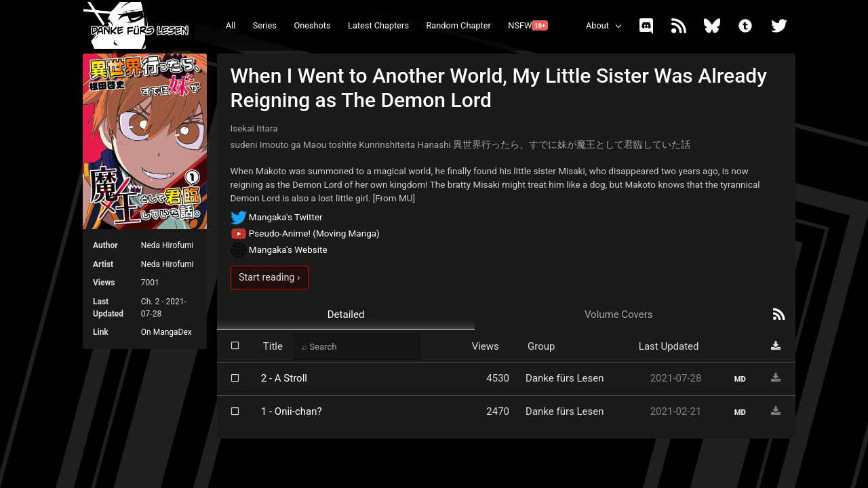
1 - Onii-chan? (292, 411)
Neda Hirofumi (167, 245)
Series (265, 25)
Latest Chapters (378, 25)
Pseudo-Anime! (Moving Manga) (305, 233)
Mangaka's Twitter (277, 217)
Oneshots (312, 25)
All (231, 25)
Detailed (346, 314)
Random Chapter (458, 25)
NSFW (528, 25)
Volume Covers (619, 314)
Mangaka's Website (279, 249)
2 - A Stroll (284, 378)
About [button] (597, 25)
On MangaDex (166, 332)
